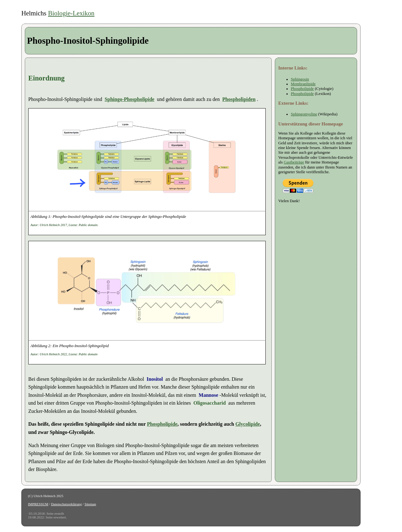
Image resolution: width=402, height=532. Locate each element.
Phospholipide (162, 424)
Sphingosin (300, 79)
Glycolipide (247, 424)
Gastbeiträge (294, 162)
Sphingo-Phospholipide (129, 99)
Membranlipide (303, 84)
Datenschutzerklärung (66, 504)
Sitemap (90, 504)
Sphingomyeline (304, 114)
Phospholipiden (239, 99)
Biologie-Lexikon (71, 13)
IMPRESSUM (38, 504)
